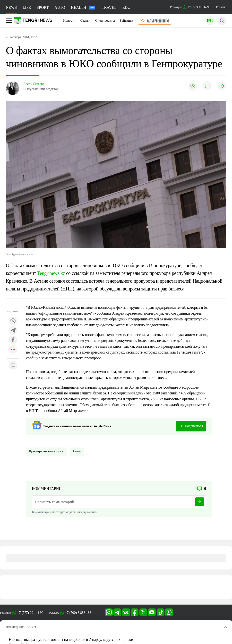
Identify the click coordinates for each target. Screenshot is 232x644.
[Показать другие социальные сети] (13, 350)
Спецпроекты (105, 21)
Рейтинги (127, 21)
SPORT (43, 7)
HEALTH (83, 7)
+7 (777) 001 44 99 (30, 613)
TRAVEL (109, 7)
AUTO (60, 7)
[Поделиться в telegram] (13, 331)
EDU (126, 7)
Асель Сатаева (34, 84)
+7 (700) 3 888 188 (78, 613)
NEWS (11, 7)
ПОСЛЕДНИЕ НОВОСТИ (22, 627)
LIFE (27, 7)
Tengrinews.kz (51, 273)
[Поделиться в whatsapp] (13, 321)
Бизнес (77, 451)
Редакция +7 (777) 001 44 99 (190, 7)
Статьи (85, 21)
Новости (69, 21)
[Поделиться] (222, 86)
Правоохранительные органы (47, 451)
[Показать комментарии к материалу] (13, 366)
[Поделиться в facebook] (13, 340)
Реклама (221, 7)
